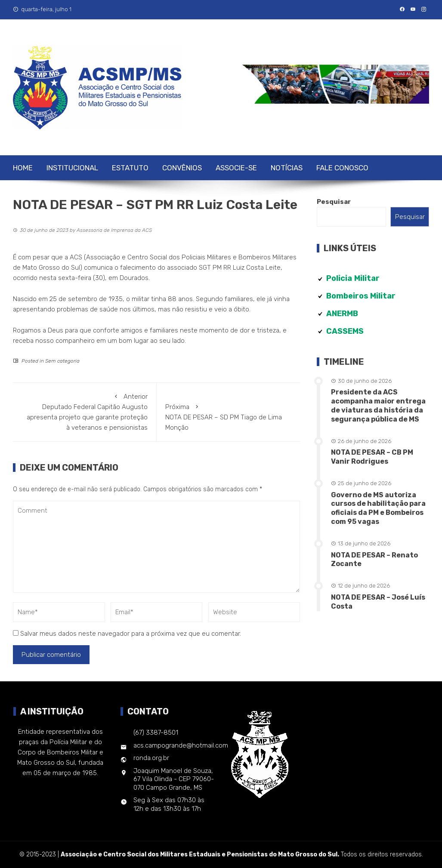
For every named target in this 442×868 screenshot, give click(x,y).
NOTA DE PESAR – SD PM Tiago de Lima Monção (229, 417)
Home (23, 168)
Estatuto (130, 168)
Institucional (72, 168)
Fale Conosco (342, 168)
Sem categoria (62, 361)
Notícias (287, 168)
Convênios (182, 168)
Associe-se (236, 168)
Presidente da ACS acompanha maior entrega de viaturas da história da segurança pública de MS (378, 405)
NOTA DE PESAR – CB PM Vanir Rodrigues (372, 457)
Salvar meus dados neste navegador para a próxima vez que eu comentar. (131, 634)
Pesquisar (334, 202)
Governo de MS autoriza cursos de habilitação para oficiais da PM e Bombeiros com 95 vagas (378, 508)
